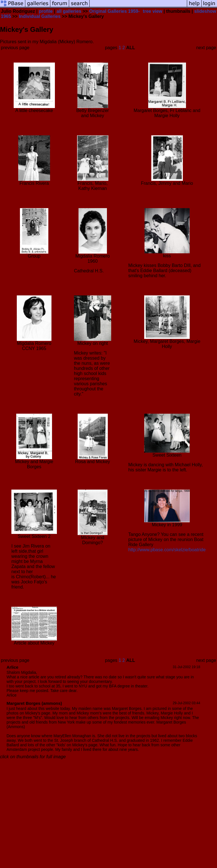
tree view (152, 11)
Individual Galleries (40, 16)
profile (46, 11)
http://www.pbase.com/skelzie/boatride (167, 550)
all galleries (69, 11)
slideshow (205, 11)
